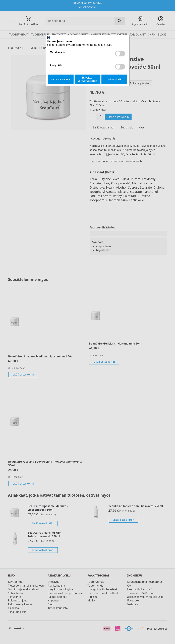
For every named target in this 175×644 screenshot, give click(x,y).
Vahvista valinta (61, 79)
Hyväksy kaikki (115, 79)
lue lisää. (107, 45)
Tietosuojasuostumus (60, 41)
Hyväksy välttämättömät (87, 79)
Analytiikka (57, 65)
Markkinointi (58, 52)
